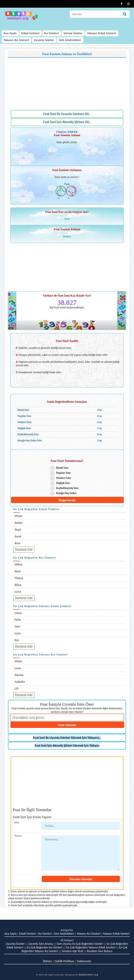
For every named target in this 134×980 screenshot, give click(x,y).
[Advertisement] (67, 82)
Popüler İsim (63, 473)
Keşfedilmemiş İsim (67, 488)
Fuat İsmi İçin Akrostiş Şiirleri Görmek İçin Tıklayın (67, 746)
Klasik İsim (62, 468)
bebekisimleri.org (88, 975)
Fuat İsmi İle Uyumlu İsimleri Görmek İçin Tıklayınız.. (67, 738)
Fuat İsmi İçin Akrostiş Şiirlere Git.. (67, 122)
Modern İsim (64, 478)
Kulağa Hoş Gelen (66, 493)
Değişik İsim (63, 483)
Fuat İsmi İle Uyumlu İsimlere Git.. (67, 114)
